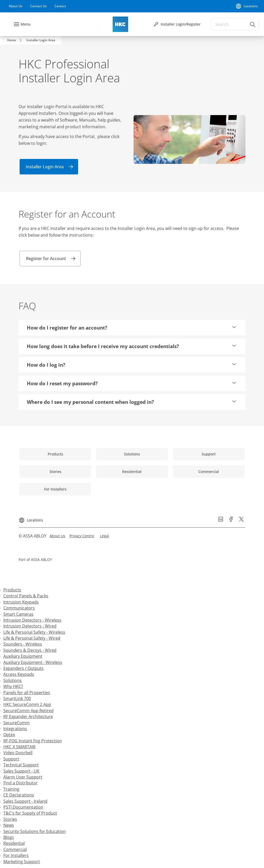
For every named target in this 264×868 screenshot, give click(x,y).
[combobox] (235, 24)
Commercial (15, 849)
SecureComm (16, 723)
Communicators (19, 608)
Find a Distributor (20, 783)
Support (11, 759)
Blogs (9, 837)
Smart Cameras (18, 614)
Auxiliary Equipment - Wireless (33, 662)
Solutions (13, 680)
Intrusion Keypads (21, 602)
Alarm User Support (23, 777)
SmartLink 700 (17, 698)
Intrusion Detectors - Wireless (32, 620)
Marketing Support (22, 862)
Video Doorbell (18, 753)
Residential (14, 843)
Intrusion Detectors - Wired (30, 626)
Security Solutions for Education (35, 831)
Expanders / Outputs (23, 668)
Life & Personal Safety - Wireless (34, 632)
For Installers (16, 855)
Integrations (15, 729)
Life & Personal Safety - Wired (32, 638)
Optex (9, 735)
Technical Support (21, 765)
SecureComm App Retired (28, 711)
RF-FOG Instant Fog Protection (33, 741)
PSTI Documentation (23, 807)
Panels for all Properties (27, 693)
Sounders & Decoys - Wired (30, 650)
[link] (16, 6)
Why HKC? (13, 686)
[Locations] (247, 6)
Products (12, 590)
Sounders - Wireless (23, 644)
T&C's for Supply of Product (30, 813)
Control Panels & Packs (26, 596)
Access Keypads (19, 674)
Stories (10, 819)
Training (11, 789)
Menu (26, 24)
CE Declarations (19, 795)
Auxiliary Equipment (23, 656)
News (9, 825)
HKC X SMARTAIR (19, 747)
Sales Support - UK (21, 771)
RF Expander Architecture (28, 717)
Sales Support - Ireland (25, 801)
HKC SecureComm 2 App (27, 704)
